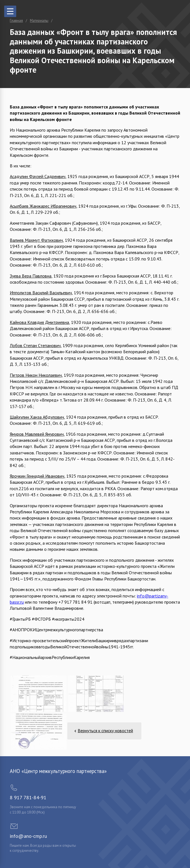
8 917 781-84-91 (28, 797)
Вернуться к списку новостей (105, 731)
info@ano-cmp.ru (28, 836)
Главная (16, 21)
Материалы (39, 21)
